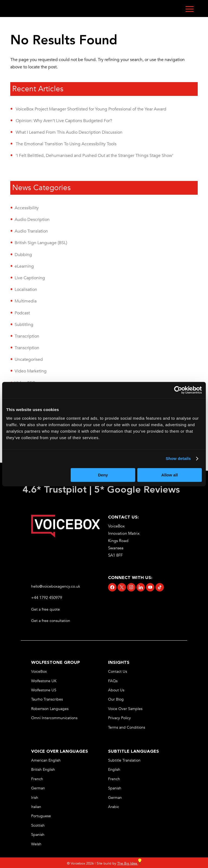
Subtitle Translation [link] (124, 760)
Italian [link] (36, 807)
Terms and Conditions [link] (127, 727)
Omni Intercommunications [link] (54, 718)
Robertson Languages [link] (50, 709)
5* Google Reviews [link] (138, 490)
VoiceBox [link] (39, 672)
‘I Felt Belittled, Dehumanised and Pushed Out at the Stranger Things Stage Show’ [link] (95, 156)
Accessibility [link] (27, 208)
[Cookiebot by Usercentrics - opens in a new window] (178, 390)
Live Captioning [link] (30, 278)
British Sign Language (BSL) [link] (41, 243)
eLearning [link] (24, 266)
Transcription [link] (27, 336)
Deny (103, 475)
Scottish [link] (38, 825)
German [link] (38, 788)
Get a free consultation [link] (51, 621)
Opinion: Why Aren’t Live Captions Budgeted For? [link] (64, 121)
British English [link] (43, 770)
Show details (178, 458)
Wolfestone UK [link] (44, 681)
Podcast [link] (22, 313)
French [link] (37, 779)
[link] (66, 536)
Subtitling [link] (24, 325)
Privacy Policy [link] (119, 718)
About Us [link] (116, 690)
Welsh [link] (36, 844)
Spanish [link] (38, 835)
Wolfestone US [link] (44, 690)
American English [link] (46, 760)
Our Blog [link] (116, 699)
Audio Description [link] (32, 220)
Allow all (169, 475)
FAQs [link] (113, 681)
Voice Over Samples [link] (125, 709)
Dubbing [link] (23, 255)
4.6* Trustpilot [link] (55, 490)
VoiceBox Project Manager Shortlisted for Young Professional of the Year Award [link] (91, 109)
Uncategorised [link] (29, 359)
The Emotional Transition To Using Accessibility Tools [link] (66, 144)
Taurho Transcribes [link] (47, 699)
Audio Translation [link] (31, 231)
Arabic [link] (114, 807)
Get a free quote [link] (46, 609)
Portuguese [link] (41, 816)
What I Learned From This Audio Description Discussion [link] (69, 132)
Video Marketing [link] (31, 371)
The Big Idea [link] (129, 863)
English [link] (114, 770)
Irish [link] (35, 798)
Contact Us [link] (118, 672)
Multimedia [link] (26, 301)
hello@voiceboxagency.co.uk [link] (56, 586)
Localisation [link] (26, 290)
